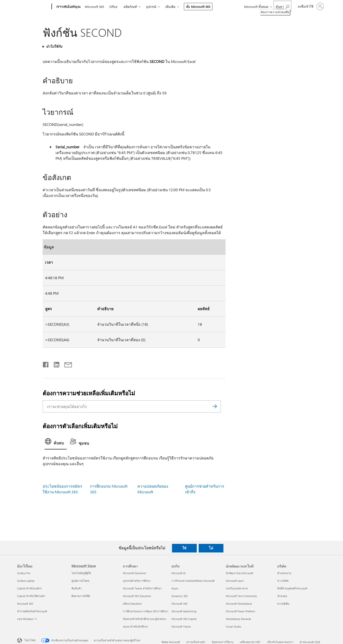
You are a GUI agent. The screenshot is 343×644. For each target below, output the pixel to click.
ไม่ (211, 548)
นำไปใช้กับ (54, 46)
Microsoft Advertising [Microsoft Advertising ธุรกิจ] (184, 611)
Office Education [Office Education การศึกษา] (132, 604)
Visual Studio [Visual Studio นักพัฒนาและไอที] (233, 626)
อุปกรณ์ (151, 7)
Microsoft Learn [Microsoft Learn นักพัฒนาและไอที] (235, 581)
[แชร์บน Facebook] (46, 364)
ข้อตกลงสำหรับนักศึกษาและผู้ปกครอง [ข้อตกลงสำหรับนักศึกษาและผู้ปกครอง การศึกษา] (144, 619)
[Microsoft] (33, 7)
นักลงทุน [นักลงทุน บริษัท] (282, 596)
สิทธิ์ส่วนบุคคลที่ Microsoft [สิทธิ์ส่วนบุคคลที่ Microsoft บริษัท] (292, 588)
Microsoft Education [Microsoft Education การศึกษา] (134, 573)
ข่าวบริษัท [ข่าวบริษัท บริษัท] (283, 581)
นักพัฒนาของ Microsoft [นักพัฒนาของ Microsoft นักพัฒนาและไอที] (240, 573)
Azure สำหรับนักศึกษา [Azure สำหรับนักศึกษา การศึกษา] (136, 626)
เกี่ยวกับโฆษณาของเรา (280, 642)
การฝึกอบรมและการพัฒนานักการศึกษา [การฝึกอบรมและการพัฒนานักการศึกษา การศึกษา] (146, 611)
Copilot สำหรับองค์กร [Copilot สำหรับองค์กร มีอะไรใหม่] (29, 588)
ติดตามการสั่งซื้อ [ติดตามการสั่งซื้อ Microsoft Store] (81, 596)
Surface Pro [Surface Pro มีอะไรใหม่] (24, 573)
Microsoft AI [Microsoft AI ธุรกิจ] (179, 573)
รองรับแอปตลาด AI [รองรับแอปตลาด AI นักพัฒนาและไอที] (237, 588)
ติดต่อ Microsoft (171, 642)
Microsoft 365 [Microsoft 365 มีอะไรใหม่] (25, 604)
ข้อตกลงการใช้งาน (223, 642)
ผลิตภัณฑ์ (130, 7)
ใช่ (184, 548)
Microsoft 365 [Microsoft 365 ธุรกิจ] (179, 604)
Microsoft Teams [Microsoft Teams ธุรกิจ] (181, 626)
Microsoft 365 (94, 7)
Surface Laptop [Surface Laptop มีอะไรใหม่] (26, 581)
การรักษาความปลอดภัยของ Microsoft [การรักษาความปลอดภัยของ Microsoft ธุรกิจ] (193, 581)
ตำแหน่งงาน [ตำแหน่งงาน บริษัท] (284, 573)
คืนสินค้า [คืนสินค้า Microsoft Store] (77, 588)
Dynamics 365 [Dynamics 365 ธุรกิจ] (180, 596)
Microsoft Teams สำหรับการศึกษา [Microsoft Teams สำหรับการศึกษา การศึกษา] (142, 588)
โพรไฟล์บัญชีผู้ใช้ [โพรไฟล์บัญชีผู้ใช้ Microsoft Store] (81, 573)
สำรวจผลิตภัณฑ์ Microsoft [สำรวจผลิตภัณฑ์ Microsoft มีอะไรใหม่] (32, 611)
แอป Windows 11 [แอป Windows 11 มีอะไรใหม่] (27, 619)
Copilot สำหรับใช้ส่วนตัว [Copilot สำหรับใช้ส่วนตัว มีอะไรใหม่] (31, 596)
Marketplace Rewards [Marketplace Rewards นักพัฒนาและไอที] (238, 619)
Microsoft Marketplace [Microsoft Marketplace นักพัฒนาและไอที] (239, 604)
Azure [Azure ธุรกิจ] (175, 588)
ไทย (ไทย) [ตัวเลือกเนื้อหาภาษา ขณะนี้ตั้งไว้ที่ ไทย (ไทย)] (30, 640)
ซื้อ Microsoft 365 (198, 7)
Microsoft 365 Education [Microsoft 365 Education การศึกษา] (137, 596)
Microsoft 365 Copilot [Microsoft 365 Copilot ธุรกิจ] (184, 619)
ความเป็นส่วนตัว (196, 642)
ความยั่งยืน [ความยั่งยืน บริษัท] (283, 604)
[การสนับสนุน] (68, 7)
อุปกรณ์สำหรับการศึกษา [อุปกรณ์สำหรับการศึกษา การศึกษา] (137, 581)
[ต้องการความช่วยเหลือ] (282, 6)
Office (113, 7)
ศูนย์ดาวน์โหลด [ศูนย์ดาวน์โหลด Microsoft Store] (80, 581)
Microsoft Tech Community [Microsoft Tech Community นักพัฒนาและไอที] (241, 596)
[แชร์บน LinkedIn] (55, 364)
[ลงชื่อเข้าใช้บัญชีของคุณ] (310, 6)
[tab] (56, 443)
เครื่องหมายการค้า (250, 642)
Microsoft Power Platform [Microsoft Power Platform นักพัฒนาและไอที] (240, 611)
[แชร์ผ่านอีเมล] (66, 364)
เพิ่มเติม (170, 7)
